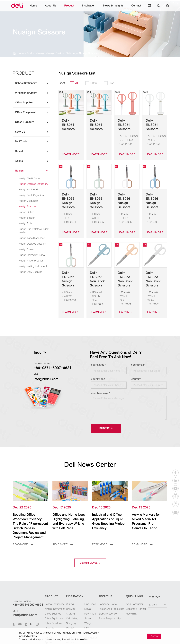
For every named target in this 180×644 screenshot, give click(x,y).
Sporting (69, 607)
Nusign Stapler (25, 218)
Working (69, 617)
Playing (69, 603)
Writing (69, 579)
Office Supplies (33, 103)
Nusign (37, 53)
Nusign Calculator (27, 201)
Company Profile (108, 579)
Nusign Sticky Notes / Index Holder (31, 231)
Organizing (70, 622)
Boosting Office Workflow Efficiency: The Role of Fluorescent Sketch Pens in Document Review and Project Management (30, 503)
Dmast (33, 151)
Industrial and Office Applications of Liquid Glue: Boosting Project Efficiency (108, 498)
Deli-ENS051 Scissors (70, 123)
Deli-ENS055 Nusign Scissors (71, 192)
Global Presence (108, 588)
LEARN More (69, 150)
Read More (22, 519)
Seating (68, 612)
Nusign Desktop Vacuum (30, 244)
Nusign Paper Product (26, 261)
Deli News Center (90, 444)
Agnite (33, 161)
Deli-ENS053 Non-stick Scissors (98, 264)
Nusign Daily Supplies (26, 272)
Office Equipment (33, 112)
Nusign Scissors (75, 53)
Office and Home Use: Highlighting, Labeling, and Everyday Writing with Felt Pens (68, 501)
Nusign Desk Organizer (29, 195)
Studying (69, 598)
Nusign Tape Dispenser (29, 238)
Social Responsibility (110, 593)
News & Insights (110, 8)
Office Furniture (33, 122)
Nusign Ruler (25, 223)
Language (152, 571)
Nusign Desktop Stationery (54, 53)
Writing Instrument (33, 93)
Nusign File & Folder (26, 178)
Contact (129, 8)
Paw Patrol (88, 588)
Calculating (70, 593)
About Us (56, 8)
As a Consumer (134, 579)
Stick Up (33, 132)
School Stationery (33, 83)
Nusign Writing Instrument (28, 266)
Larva (86, 583)
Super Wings (89, 593)
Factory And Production (112, 583)
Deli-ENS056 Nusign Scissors (127, 192)
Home (40, 8)
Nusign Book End (27, 189)
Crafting (69, 588)
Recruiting (132, 588)
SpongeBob (89, 603)
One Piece (88, 579)
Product (72, 8)
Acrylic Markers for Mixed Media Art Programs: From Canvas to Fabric (147, 498)
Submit (105, 407)
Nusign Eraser (25, 249)
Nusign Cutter (25, 212)
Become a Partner (135, 583)
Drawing (69, 583)
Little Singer (89, 598)
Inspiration (89, 8)
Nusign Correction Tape (29, 255)
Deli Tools (33, 141)
